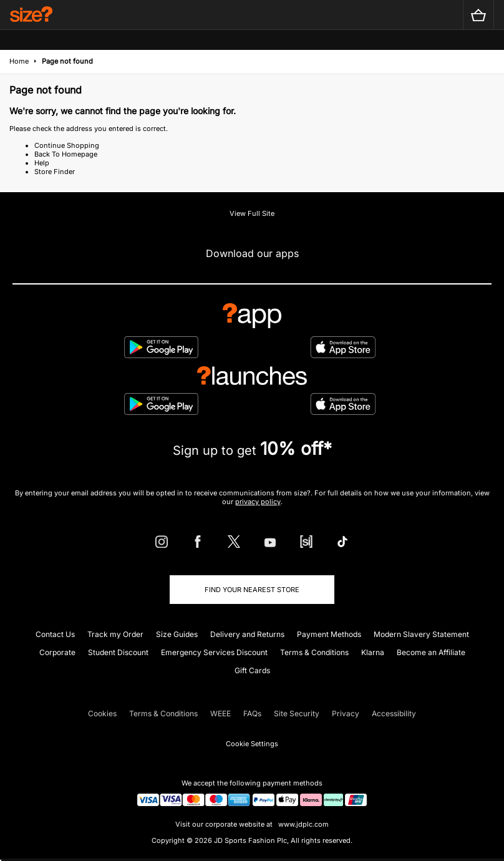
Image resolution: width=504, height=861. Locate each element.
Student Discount (118, 652)
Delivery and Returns (247, 634)
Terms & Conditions (314, 652)
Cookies (102, 713)
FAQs (252, 713)
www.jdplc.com (303, 824)
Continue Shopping (67, 145)
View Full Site (252, 213)
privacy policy (258, 502)
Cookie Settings (252, 744)
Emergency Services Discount (214, 652)
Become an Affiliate (431, 652)
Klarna (373, 652)
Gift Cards (252, 670)
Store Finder (55, 172)
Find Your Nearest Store (252, 590)
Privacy (346, 713)
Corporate (57, 652)
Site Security (297, 713)
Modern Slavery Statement (421, 634)
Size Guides (177, 634)
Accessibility (394, 713)
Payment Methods (329, 634)
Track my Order (115, 634)
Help (42, 163)
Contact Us (55, 634)
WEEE (220, 713)
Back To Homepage (66, 154)
